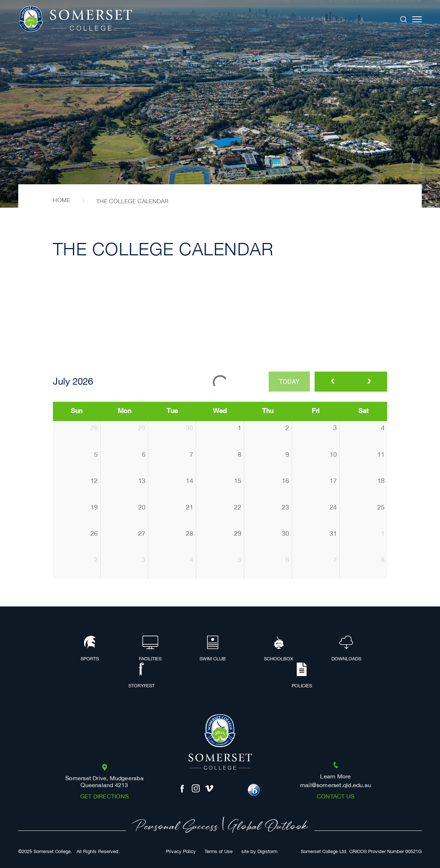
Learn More (335, 777)
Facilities (150, 649)
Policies (302, 676)
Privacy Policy (181, 852)
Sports (90, 649)
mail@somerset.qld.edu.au (336, 785)
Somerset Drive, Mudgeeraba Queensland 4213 (104, 782)
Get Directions (104, 797)
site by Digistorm (259, 852)
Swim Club (213, 649)
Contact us (336, 797)
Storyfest (141, 676)
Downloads (346, 649)
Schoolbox (279, 649)
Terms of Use (219, 852)
